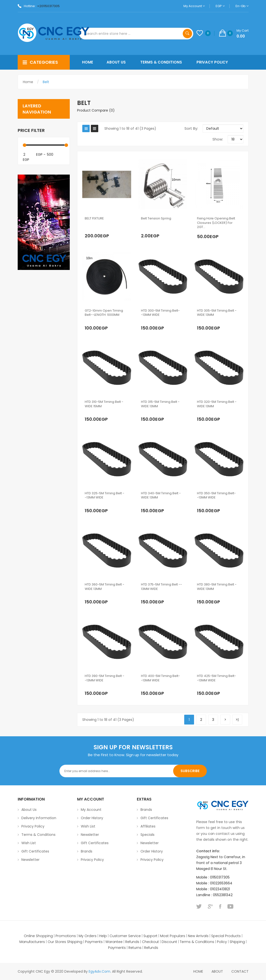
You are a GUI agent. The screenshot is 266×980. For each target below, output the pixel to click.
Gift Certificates (35, 851)
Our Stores (57, 942)
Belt (46, 82)
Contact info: (208, 851)
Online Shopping (38, 936)
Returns (135, 948)
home (198, 971)
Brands (87, 851)
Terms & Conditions (38, 835)
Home (28, 82)
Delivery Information (39, 818)
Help (103, 936)
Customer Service (125, 936)
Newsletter (30, 860)
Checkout (150, 942)
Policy (222, 942)
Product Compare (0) (96, 110)
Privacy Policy (33, 826)
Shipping (75, 942)
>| (237, 719)
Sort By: (191, 128)
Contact (240, 971)
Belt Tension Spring (156, 218)
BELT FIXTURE (94, 218)
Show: (218, 139)
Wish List (29, 843)
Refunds (132, 942)
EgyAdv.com (99, 971)
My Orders (88, 936)
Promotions (66, 936)
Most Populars (173, 936)
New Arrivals (198, 936)
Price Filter (31, 130)
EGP (220, 6)
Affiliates (148, 826)
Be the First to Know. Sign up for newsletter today (133, 755)
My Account (194, 6)
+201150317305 (48, 6)
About (217, 971)
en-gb (242, 6)
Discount (169, 942)
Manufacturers (32, 942)
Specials (147, 835)
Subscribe (190, 771)
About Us (29, 810)
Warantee (114, 942)
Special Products (226, 936)
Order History (92, 818)
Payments (94, 942)
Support (150, 936)
